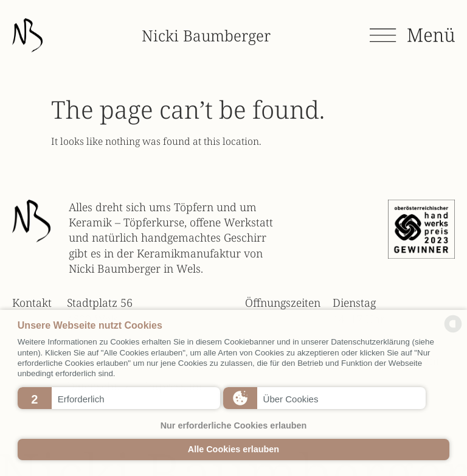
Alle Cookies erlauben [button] (233, 449)
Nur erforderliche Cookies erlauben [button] (234, 425)
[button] (119, 398)
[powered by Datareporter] (453, 331)
